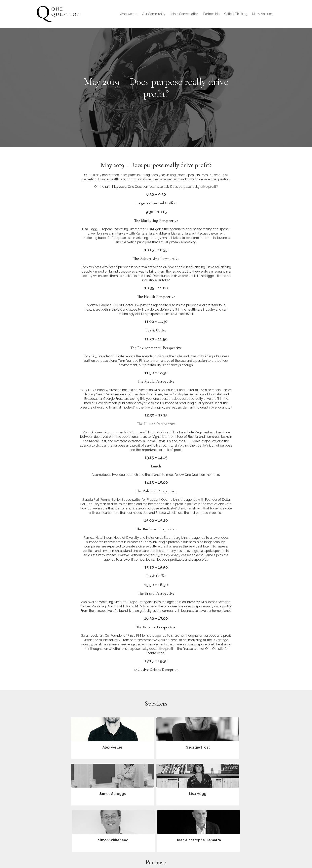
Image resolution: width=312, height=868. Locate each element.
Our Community (154, 14)
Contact (234, 841)
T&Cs (232, 847)
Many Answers (263, 14)
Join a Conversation (184, 14)
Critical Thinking (236, 14)
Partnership (211, 14)
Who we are (128, 14)
